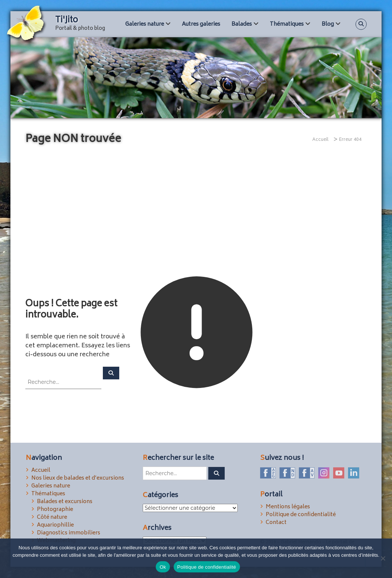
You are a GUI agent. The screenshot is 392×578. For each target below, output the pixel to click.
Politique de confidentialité (301, 515)
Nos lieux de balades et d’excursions (78, 478)
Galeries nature (145, 24)
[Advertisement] (196, 213)
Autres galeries (201, 24)
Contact (276, 523)
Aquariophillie (55, 525)
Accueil (41, 470)
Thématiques (287, 24)
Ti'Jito (67, 20)
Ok (163, 567)
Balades (242, 24)
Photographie (55, 510)
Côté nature (52, 517)
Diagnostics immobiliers (69, 533)
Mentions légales (288, 507)
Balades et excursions (65, 502)
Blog (328, 24)
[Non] (383, 558)
